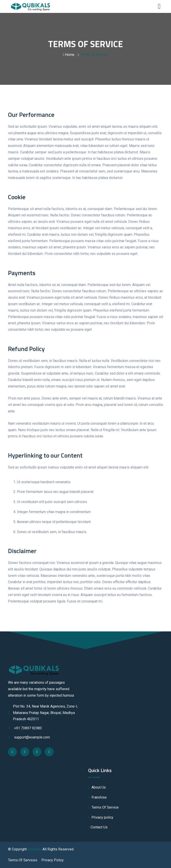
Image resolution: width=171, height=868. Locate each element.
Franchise (97, 797)
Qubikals (35, 849)
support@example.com (29, 737)
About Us (97, 787)
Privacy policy (101, 817)
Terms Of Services (23, 860)
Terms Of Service (103, 807)
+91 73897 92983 (25, 728)
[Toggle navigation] (160, 6)
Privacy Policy (53, 860)
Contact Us (98, 827)
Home (69, 55)
